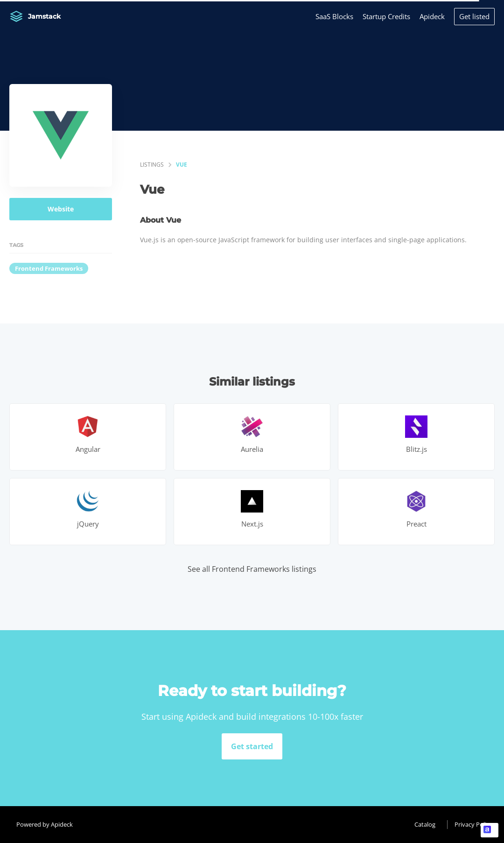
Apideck (432, 16)
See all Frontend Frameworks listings (252, 569)
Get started (252, 746)
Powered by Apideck (45, 824)
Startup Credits (386, 16)
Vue (182, 165)
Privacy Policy (473, 824)
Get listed (474, 16)
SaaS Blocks (334, 16)
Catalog (425, 824)
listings (152, 165)
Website (61, 209)
